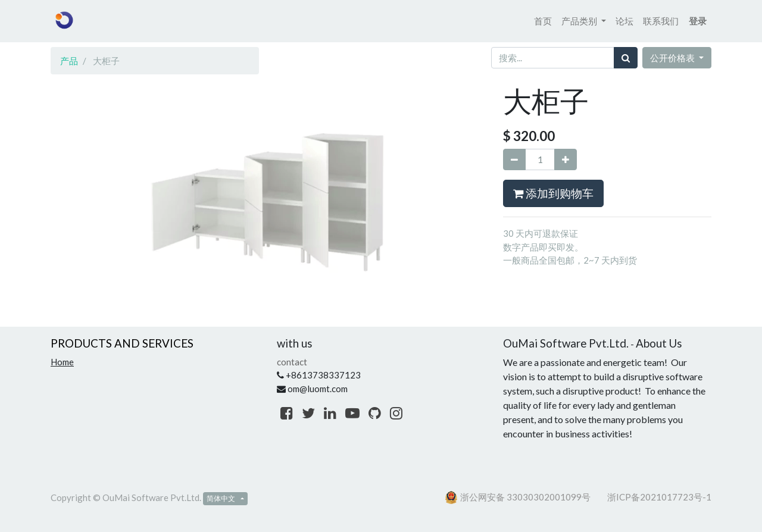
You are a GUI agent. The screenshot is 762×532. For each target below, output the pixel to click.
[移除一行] (514, 160)
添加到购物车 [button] (553, 193)
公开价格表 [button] (673, 58)
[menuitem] (543, 21)
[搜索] (626, 58)
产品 (69, 61)
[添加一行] (566, 160)
